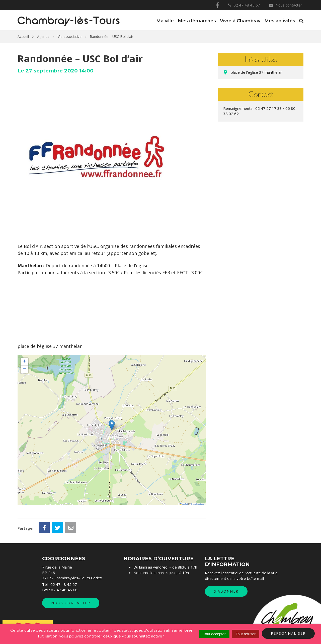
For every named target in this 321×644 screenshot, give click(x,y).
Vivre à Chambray (240, 21)
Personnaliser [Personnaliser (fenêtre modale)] (288, 633)
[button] (112, 425)
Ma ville (165, 21)
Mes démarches (197, 21)
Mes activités (280, 21)
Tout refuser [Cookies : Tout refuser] (246, 634)
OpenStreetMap (198, 504)
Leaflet (184, 504)
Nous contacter (285, 5)
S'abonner (226, 591)
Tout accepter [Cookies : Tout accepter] (214, 634)
